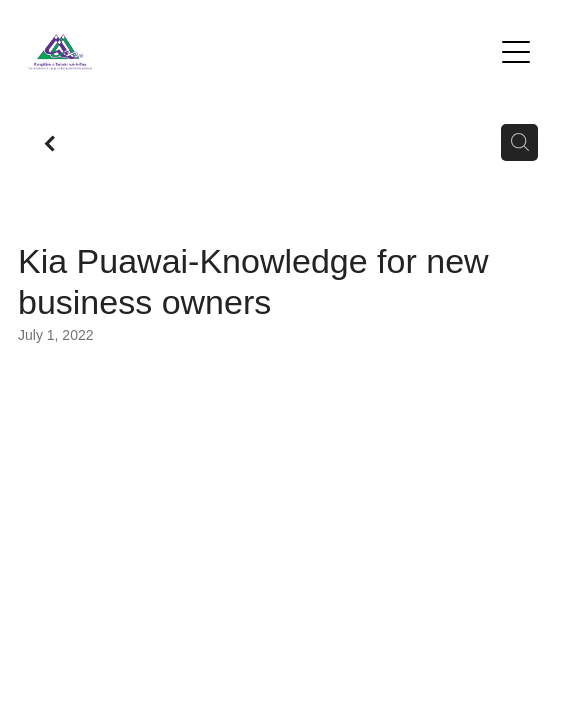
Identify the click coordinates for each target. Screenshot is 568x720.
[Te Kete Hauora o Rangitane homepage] (259, 52)
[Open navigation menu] (516, 52)
